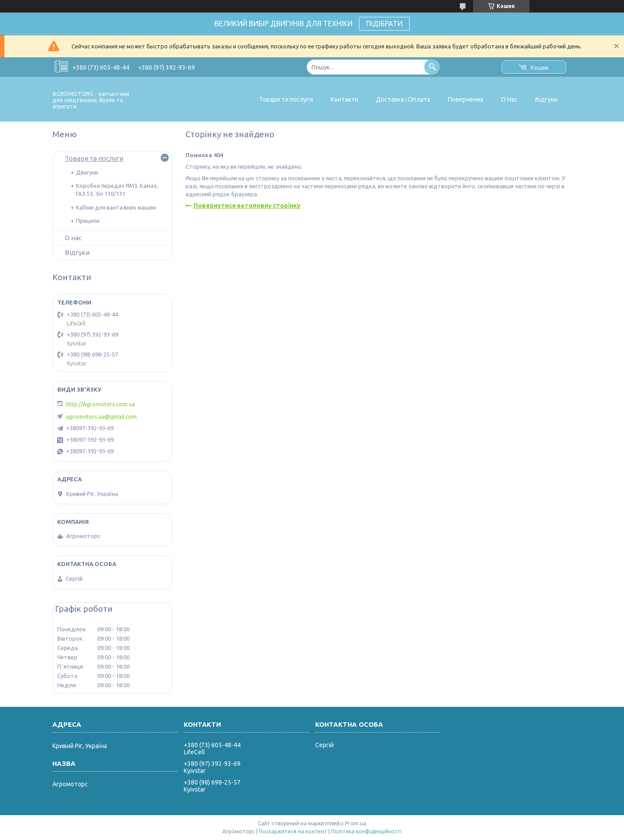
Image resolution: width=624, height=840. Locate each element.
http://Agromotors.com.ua (101, 404)
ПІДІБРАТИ (384, 24)
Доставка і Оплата (403, 99)
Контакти (344, 99)
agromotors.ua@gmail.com (101, 416)
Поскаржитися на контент (293, 831)
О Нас (509, 99)
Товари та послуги (286, 99)
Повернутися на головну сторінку (247, 206)
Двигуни (87, 172)
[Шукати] (432, 67)
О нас (73, 238)
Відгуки (546, 99)
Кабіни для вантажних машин (116, 207)
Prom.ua (355, 823)
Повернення (466, 99)
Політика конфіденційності (366, 831)
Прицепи (88, 221)
